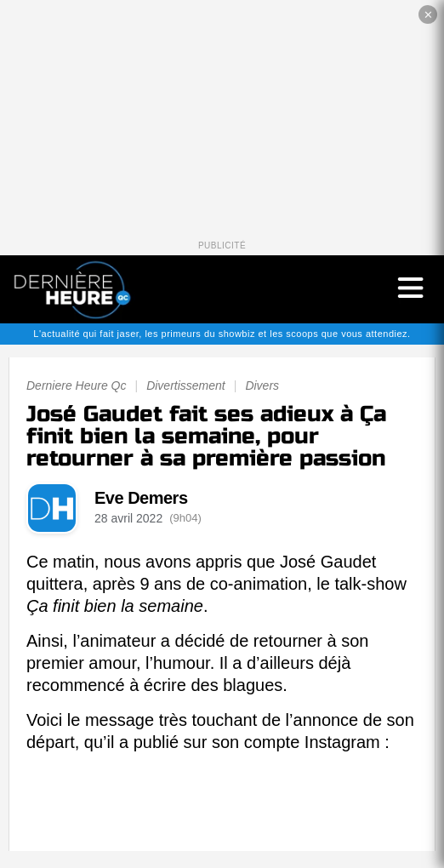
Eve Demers (141, 498)
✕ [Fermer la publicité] (428, 15)
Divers (262, 385)
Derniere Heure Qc (77, 385)
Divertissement (186, 385)
